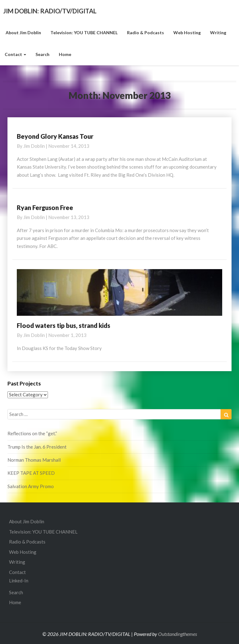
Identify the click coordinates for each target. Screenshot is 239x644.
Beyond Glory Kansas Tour (55, 136)
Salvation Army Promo (31, 486)
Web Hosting (187, 33)
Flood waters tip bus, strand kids (63, 325)
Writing (218, 33)
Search (42, 54)
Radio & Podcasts (145, 33)
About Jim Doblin (23, 33)
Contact (15, 54)
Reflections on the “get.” (32, 433)
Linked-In (19, 581)
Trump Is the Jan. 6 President (37, 447)
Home (65, 54)
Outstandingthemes (178, 634)
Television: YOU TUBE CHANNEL (84, 33)
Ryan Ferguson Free (45, 208)
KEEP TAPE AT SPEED (31, 473)
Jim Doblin (34, 146)
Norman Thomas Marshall (34, 460)
